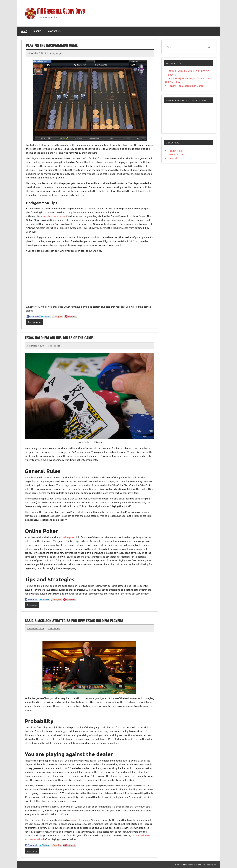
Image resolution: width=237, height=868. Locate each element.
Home (24, 31)
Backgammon (35, 322)
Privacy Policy (176, 151)
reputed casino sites (54, 216)
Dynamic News (209, 865)
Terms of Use (176, 154)
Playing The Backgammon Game (52, 45)
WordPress (192, 865)
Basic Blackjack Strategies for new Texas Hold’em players (74, 621)
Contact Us (54, 31)
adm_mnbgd (56, 53)
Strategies (32, 605)
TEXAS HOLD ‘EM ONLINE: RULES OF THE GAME (59, 338)
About (37, 31)
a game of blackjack (80, 820)
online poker (69, 537)
